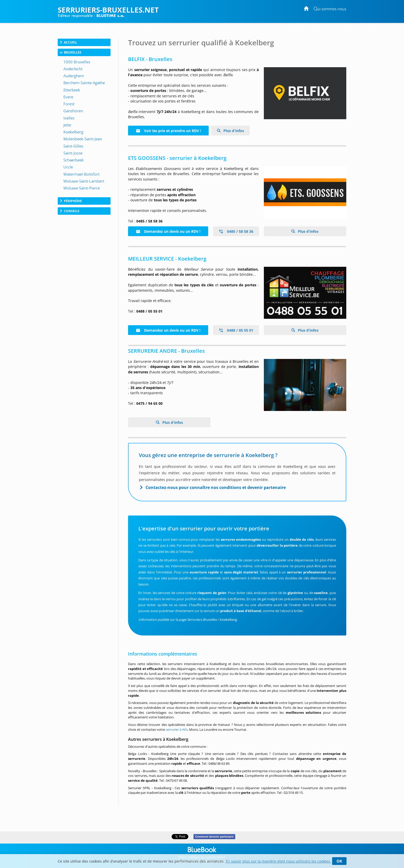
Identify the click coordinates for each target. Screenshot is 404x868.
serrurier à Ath (177, 729)
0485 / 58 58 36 (236, 231)
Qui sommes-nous (330, 9)
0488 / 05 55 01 (236, 330)
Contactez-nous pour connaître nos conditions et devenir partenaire (216, 487)
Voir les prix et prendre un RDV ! (168, 131)
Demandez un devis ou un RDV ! (168, 231)
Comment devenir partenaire (214, 837)
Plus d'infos (233, 131)
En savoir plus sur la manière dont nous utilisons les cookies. (278, 861)
